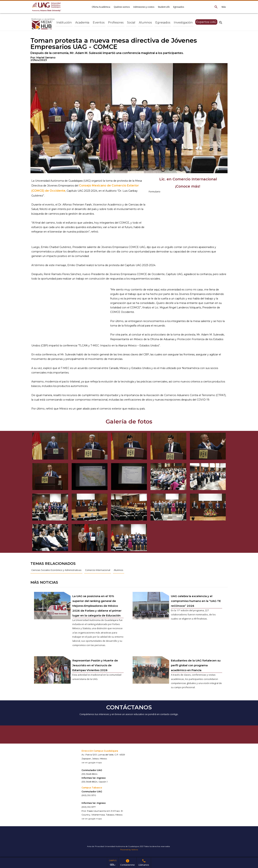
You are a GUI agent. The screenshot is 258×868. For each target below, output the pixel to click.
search (221, 22)
